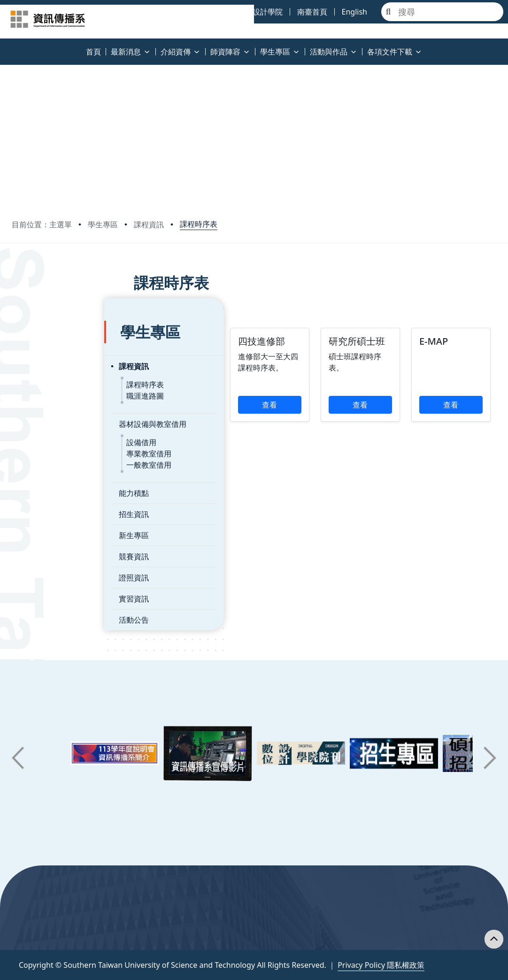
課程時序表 (199, 224)
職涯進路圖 (53, 369)
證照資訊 (41, 551)
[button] (18, 758)
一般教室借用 (56, 438)
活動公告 (41, 593)
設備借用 (49, 416)
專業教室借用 (56, 427)
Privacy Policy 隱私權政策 (381, 965)
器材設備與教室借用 (60, 397)
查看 (212, 416)
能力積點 (41, 466)
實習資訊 (41, 572)
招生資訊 (41, 487)
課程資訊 (149, 224)
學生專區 (103, 224)
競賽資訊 (41, 530)
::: (2, 46)
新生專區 (41, 509)
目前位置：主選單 (42, 224)
